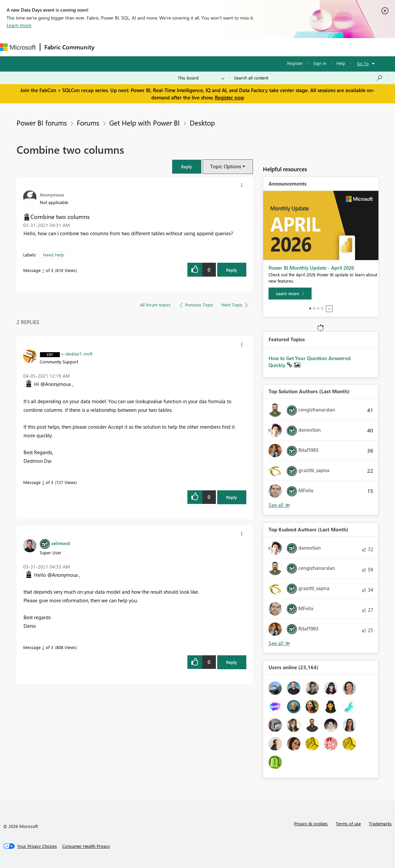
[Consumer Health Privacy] (86, 846)
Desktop (202, 123)
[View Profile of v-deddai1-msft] (77, 353)
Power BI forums (42, 123)
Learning (250, 47)
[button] (187, 166)
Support (278, 47)
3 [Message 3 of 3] (43, 482)
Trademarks (380, 823)
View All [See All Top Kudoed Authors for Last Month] (279, 643)
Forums (109, 47)
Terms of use (348, 823)
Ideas (166, 47)
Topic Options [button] (226, 166)
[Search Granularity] (201, 78)
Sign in (320, 63)
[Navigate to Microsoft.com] (18, 47)
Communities (195, 47)
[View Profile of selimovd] (61, 543)
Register (295, 63)
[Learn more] (290, 294)
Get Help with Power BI (145, 123)
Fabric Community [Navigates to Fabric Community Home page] (69, 47)
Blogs (225, 47)
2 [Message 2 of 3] (43, 647)
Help (341, 63)
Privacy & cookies (311, 823)
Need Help (53, 255)
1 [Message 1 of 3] (43, 270)
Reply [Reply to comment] (232, 497)
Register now (229, 97)
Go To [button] (363, 63)
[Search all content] (308, 78)
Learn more (19, 25)
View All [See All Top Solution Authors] (279, 505)
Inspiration (139, 47)
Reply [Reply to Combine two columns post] (232, 270)
